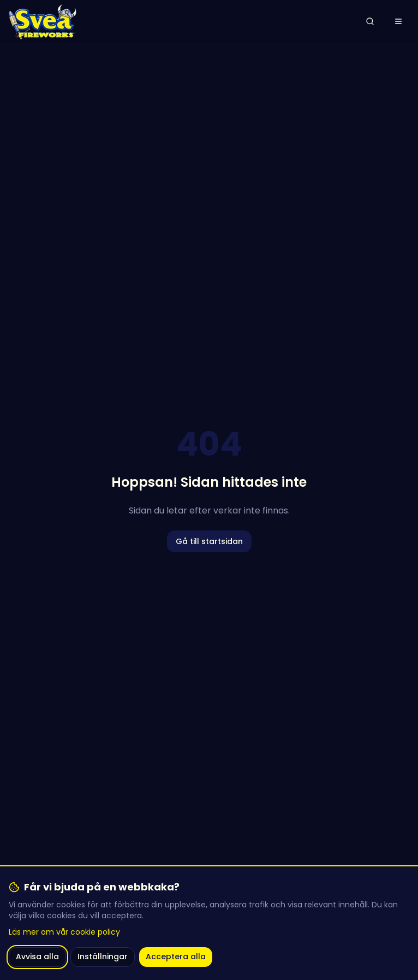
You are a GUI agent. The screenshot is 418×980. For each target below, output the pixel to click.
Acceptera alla (176, 957)
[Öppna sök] (370, 22)
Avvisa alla (37, 957)
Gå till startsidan (209, 541)
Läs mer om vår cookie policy (64, 932)
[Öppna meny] (398, 22)
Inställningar (103, 957)
